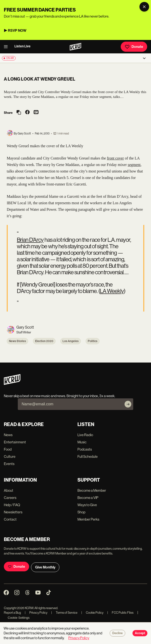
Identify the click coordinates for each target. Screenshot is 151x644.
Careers (10, 498)
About (9, 490)
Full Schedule (88, 456)
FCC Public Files (120, 613)
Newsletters (13, 512)
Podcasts (85, 449)
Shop (81, 512)
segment (134, 165)
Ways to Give (87, 505)
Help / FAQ (12, 505)
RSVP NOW (17, 31)
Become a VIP (88, 498)
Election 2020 (44, 341)
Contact (10, 519)
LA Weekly (112, 291)
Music (82, 442)
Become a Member (92, 490)
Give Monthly (45, 567)
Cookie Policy (92, 613)
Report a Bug (12, 613)
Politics (93, 341)
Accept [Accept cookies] (140, 633)
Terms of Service (64, 613)
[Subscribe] (128, 404)
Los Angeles (71, 341)
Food (8, 449)
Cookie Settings (19, 618)
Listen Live (22, 46)
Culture (10, 456)
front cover (116, 158)
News (8, 435)
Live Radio (85, 435)
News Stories (17, 341)
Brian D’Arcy (30, 240)
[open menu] (7, 47)
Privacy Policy (36, 613)
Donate (134, 47)
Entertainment (15, 442)
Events (9, 464)
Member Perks (88, 519)
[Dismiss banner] (144, 7)
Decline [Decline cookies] (117, 633)
